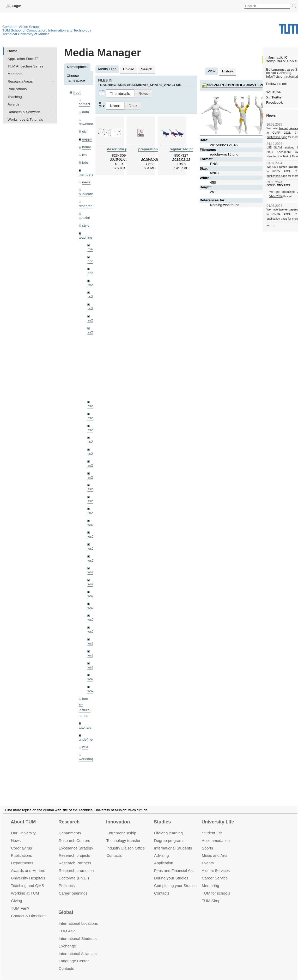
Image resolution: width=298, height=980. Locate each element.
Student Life (212, 827)
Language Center (74, 955)
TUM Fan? (20, 902)
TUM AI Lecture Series (25, 66)
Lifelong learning (168, 827)
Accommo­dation (216, 834)
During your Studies (171, 872)
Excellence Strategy (76, 842)
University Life (218, 816)
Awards (13, 104)
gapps (87, 139)
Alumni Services (216, 864)
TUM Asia (67, 925)
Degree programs (169, 834)
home (87, 147)
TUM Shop (211, 894)
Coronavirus (22, 842)
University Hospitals (28, 872)
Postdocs (67, 879)
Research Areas (20, 81)
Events (208, 857)
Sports (207, 842)
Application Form (21, 59)
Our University (23, 827)
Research (69, 816)
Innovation (118, 816)
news (86, 182)
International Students (173, 842)
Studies (162, 816)
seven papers (288, 167)
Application (164, 857)
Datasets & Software (24, 112)
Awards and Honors (28, 864)
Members (15, 74)
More (270, 226)
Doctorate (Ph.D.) (74, 872)
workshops (87, 759)
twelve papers (288, 128)
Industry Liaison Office (126, 842)
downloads (87, 124)
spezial (84, 218)
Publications (17, 89)
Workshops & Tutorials (25, 119)
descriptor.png (119, 149)
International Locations (78, 917)
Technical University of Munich (26, 34)
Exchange (67, 940)
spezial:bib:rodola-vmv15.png (237, 85)
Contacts (114, 849)
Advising (162, 849)
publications (88, 194)
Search (147, 69)
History (228, 71)
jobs (85, 162)
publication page (277, 137)
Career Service (215, 872)
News (16, 834)
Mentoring (211, 879)
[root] (77, 92)
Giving (16, 894)
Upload (129, 69)
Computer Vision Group (21, 27)
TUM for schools (216, 887)
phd (90, 261)
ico (84, 155)
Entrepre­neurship (121, 827)
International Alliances (78, 947)
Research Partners (75, 857)
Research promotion (76, 864)
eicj (85, 131)
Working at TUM (25, 887)
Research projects (74, 849)
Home (13, 51)
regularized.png (183, 149)
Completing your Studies (175, 879)
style (86, 225)
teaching (85, 237)
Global (66, 906)
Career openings (73, 887)
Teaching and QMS (28, 879)
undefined (87, 739)
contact (84, 104)
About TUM (23, 816)
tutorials (85, 727)
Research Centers (74, 834)
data (86, 112)
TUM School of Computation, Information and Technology (47, 30)
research (86, 206)
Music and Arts (215, 849)
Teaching (15, 97)
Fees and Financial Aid (174, 864)
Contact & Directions (29, 910)
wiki (85, 747)
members (86, 174)
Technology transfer (123, 834)
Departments (22, 857)
